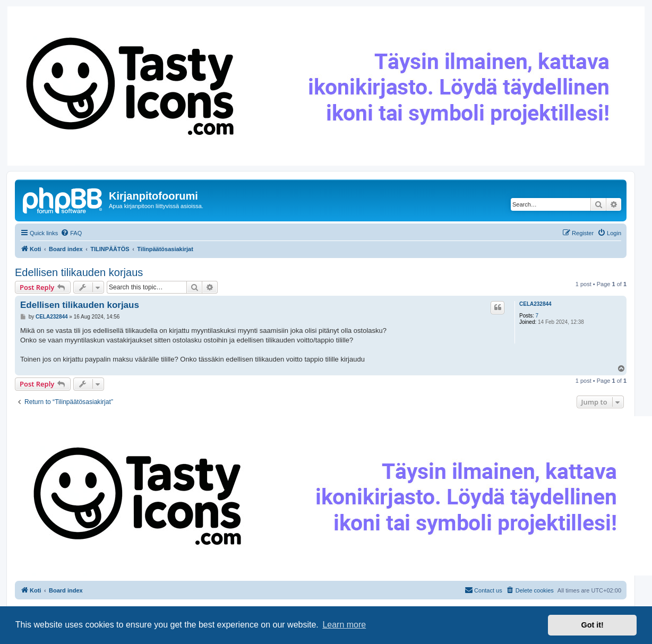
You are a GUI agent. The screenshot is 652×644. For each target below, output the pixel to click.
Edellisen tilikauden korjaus (79, 272)
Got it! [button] (593, 625)
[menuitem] (71, 233)
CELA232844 (535, 304)
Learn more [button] (344, 625)
